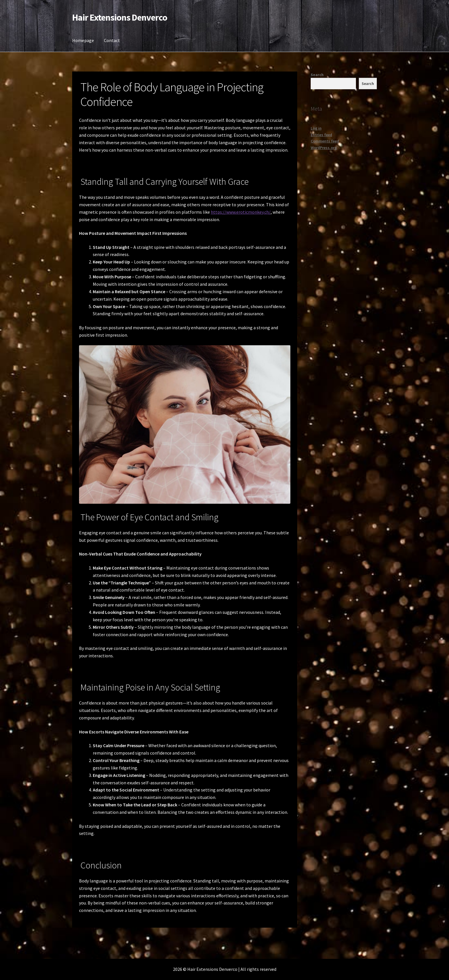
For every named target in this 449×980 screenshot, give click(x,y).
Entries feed (321, 135)
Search (317, 75)
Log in (316, 128)
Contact (112, 40)
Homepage (83, 40)
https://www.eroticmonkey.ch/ (241, 212)
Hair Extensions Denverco (120, 17)
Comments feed (325, 141)
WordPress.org (324, 148)
